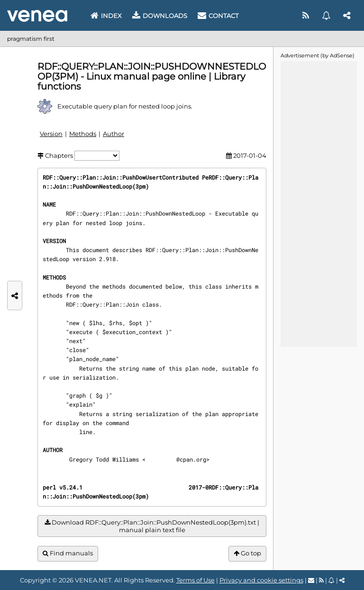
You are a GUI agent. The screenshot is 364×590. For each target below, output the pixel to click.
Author (114, 134)
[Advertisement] (318, 203)
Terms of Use (196, 580)
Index (106, 16)
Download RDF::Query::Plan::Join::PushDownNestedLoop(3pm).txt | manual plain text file (152, 526)
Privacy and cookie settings (261, 580)
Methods (83, 134)
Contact (218, 16)
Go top (247, 553)
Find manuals (68, 553)
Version (51, 134)
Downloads (160, 16)
